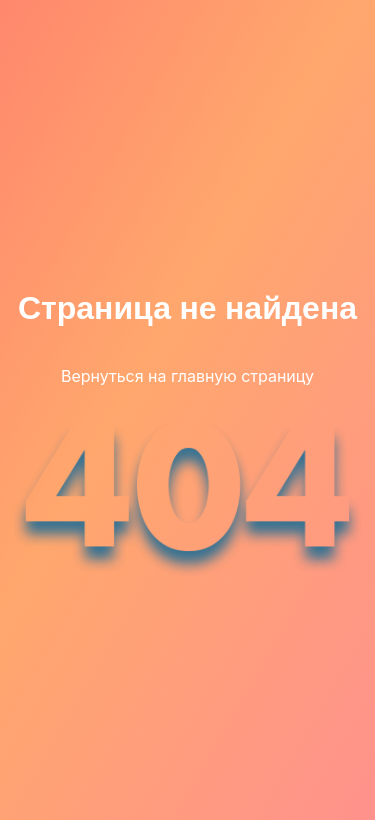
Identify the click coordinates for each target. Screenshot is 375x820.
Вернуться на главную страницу (187, 376)
